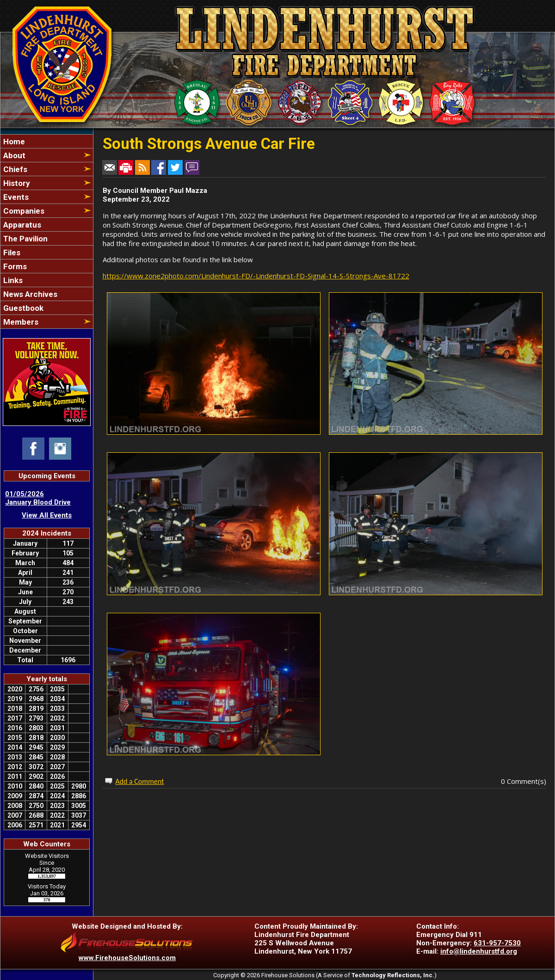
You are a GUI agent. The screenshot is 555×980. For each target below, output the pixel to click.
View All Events (47, 515)
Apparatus (21, 225)
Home (13, 142)
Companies (23, 211)
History (16, 183)
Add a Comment (139, 781)
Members (20, 322)
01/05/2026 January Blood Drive (38, 498)
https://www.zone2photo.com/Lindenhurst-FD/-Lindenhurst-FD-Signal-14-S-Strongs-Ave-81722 (256, 276)
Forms (14, 266)
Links (12, 280)
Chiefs (14, 169)
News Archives (29, 294)
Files (11, 253)
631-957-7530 (497, 943)
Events (15, 197)
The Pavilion (25, 239)
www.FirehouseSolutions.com (127, 958)
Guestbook (22, 308)
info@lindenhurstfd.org (479, 951)
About (13, 155)
